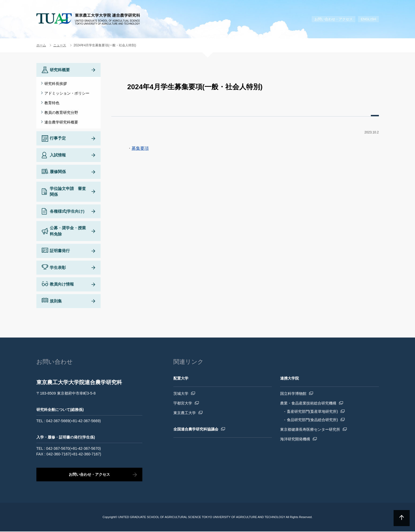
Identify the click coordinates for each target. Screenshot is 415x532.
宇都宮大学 (183, 404)
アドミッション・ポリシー (67, 93)
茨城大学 (181, 394)
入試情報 (58, 156)
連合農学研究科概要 (61, 122)
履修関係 (58, 172)
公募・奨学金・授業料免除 (68, 231)
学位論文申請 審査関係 (68, 192)
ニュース (60, 45)
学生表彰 (58, 268)
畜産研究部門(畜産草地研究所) (312, 412)
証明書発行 (60, 251)
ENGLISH (368, 19)
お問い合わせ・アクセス (334, 19)
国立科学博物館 (293, 394)
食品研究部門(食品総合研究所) (312, 420)
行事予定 (58, 139)
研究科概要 (60, 70)
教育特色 (52, 103)
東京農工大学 (185, 413)
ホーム (41, 45)
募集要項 (140, 148)
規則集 (56, 301)
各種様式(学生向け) (67, 212)
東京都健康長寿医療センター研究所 (310, 430)
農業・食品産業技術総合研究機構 (308, 404)
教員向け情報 (62, 285)
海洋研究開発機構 (295, 440)
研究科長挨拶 (56, 84)
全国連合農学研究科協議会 (196, 430)
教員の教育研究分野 (61, 113)
